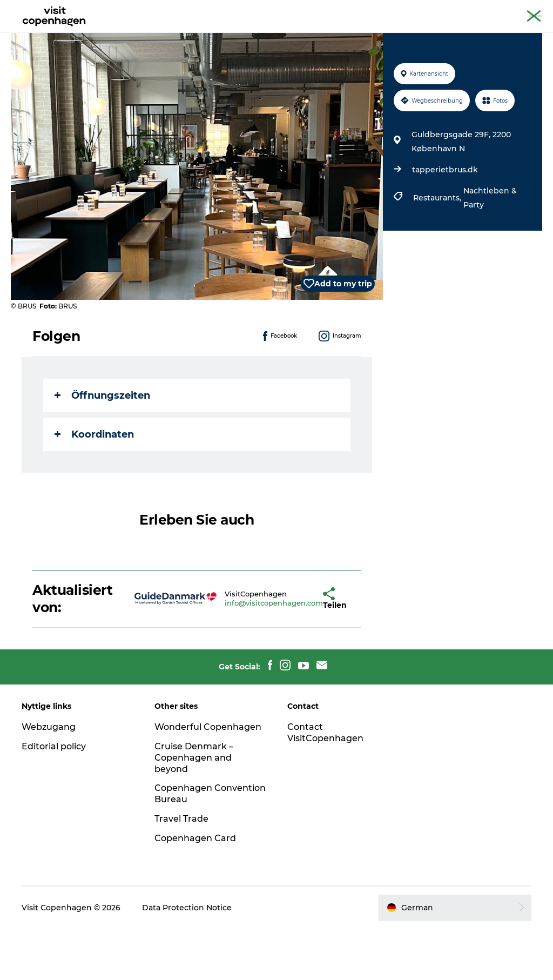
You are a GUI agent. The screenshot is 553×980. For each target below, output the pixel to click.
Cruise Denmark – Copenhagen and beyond (194, 809)
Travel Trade (181, 870)
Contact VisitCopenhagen (325, 784)
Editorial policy (54, 798)
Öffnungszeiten (102, 447)
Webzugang (49, 778)
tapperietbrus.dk (445, 221)
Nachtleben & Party (490, 249)
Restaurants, (438, 249)
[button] (293, 650)
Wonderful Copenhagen (208, 778)
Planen (353, 35)
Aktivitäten (208, 35)
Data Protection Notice (187, 959)
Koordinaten (94, 486)
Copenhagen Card (513, 10)
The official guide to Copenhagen (421, 10)
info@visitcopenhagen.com (242, 654)
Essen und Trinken (285, 35)
